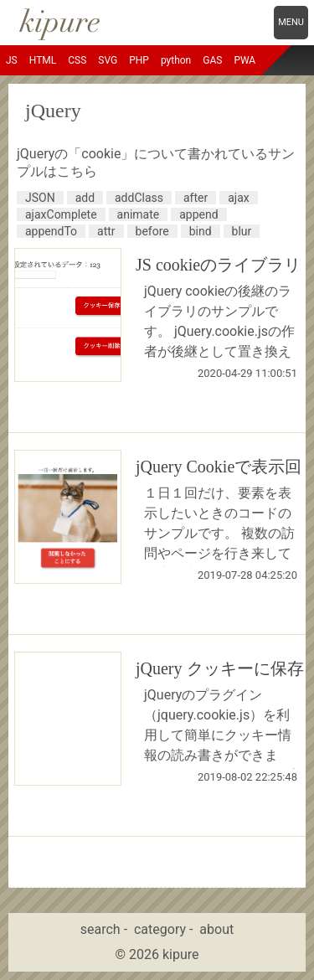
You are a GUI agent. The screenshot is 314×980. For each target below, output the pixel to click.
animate (139, 214)
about (216, 929)
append (198, 214)
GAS (212, 60)
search (100, 929)
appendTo (51, 231)
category (160, 929)
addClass (139, 198)
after (196, 198)
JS (12, 60)
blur (242, 231)
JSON (40, 198)
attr (106, 231)
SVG (108, 60)
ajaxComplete (61, 214)
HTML (43, 60)
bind (201, 231)
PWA (245, 60)
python (176, 60)
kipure (181, 954)
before (152, 231)
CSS (77, 60)
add (85, 198)
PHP (139, 60)
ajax (239, 198)
